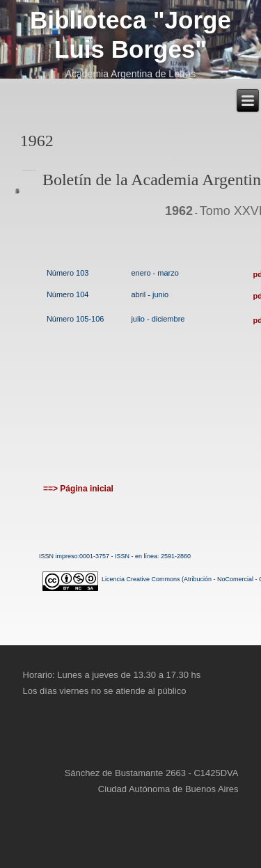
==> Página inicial (78, 489)
